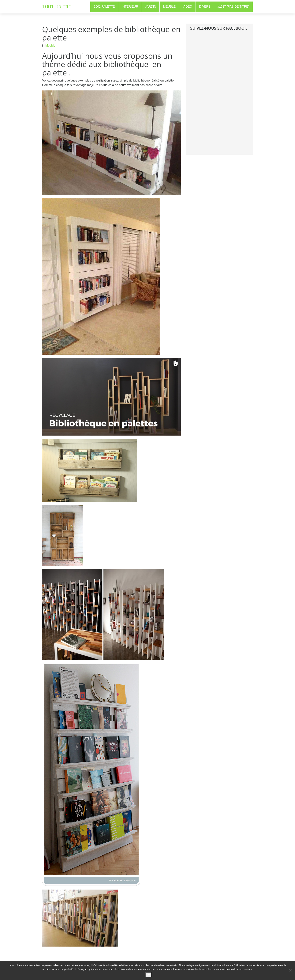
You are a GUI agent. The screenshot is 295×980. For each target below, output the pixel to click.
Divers (205, 7)
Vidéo (187, 7)
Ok (149, 975)
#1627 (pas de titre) (233, 7)
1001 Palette (104, 7)
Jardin (151, 7)
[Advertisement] (219, 95)
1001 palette (57, 7)
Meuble (169, 7)
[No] (290, 970)
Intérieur (130, 7)
